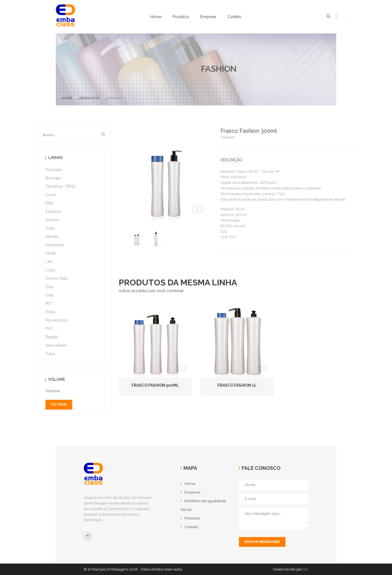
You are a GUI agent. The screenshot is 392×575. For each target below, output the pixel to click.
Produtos (181, 17)
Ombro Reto (57, 278)
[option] (137, 238)
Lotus (50, 270)
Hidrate (52, 237)
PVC (49, 329)
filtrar (59, 404)
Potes (50, 312)
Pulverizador (57, 320)
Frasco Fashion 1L (237, 385)
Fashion (52, 220)
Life (49, 262)
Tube (50, 354)
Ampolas (54, 170)
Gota (50, 228)
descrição (232, 160)
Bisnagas (53, 178)
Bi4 (306, 569)
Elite (49, 203)
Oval (49, 295)
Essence (53, 211)
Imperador (55, 245)
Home (156, 17)
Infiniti (50, 253)
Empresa (208, 17)
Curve (51, 195)
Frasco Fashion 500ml (155, 385)
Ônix (49, 287)
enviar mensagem (262, 542)
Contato (234, 17)
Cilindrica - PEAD (61, 186)
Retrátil (52, 337)
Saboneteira (56, 345)
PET (49, 304)
